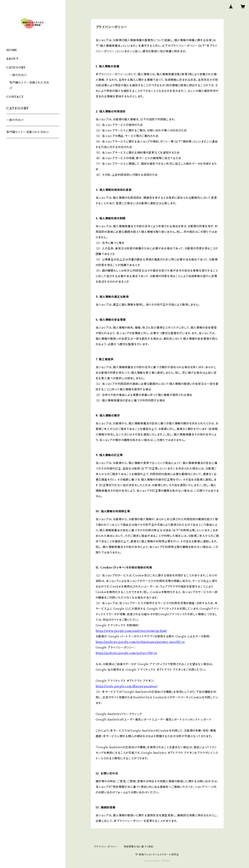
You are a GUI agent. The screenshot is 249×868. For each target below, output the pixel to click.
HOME (12, 50)
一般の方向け (18, 75)
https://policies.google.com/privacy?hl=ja (126, 653)
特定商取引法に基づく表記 (139, 847)
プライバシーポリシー (106, 847)
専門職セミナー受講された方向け (28, 132)
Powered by (157, 861)
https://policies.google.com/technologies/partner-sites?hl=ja (140, 642)
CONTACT (15, 97)
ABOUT (12, 59)
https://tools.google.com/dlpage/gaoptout (127, 686)
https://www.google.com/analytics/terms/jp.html (131, 631)
